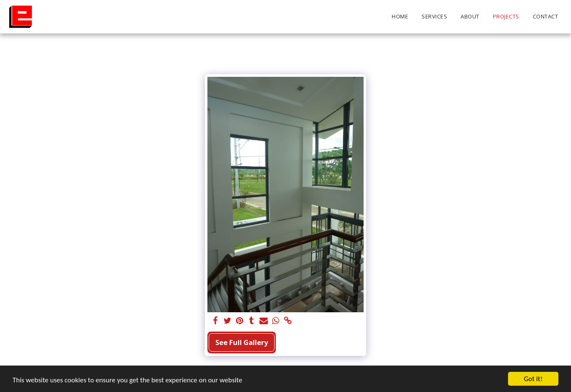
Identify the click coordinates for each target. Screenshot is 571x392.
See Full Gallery (242, 342)
